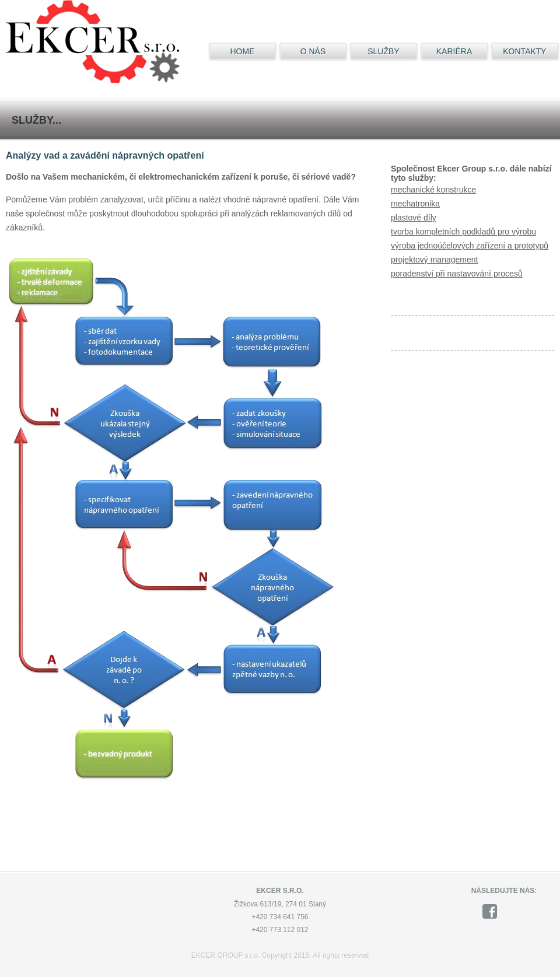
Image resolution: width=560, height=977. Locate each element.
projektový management (434, 260)
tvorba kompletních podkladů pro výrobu (463, 232)
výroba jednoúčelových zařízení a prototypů (470, 246)
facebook (494, 911)
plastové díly (414, 218)
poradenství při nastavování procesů (457, 274)
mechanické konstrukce (433, 190)
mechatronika (415, 204)
